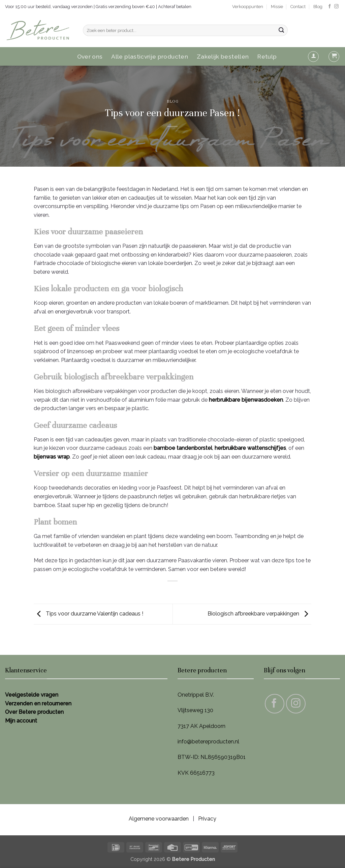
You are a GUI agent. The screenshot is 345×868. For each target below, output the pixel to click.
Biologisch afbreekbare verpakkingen (259, 614)
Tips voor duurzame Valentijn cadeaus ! (88, 614)
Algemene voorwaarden (159, 819)
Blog (318, 7)
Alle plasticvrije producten (150, 56)
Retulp (267, 56)
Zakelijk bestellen (223, 56)
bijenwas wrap (52, 457)
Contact (298, 7)
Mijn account (21, 721)
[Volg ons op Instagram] (336, 7)
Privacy (207, 819)
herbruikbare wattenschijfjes (250, 448)
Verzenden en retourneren (38, 704)
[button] (313, 57)
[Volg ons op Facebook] (330, 7)
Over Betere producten (34, 712)
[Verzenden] (281, 30)
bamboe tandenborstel (183, 448)
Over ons (90, 56)
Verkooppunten (248, 7)
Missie (277, 7)
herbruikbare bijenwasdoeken (246, 400)
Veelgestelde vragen (32, 695)
